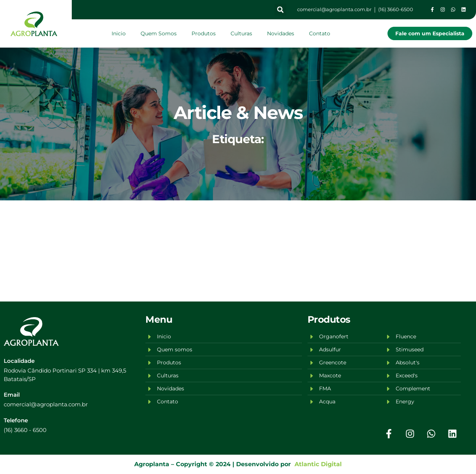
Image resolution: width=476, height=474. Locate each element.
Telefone (16, 420)
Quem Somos (159, 33)
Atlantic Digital (316, 464)
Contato (320, 33)
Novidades (281, 33)
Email (12, 395)
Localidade (19, 361)
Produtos (204, 33)
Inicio (119, 33)
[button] (280, 10)
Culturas (241, 33)
